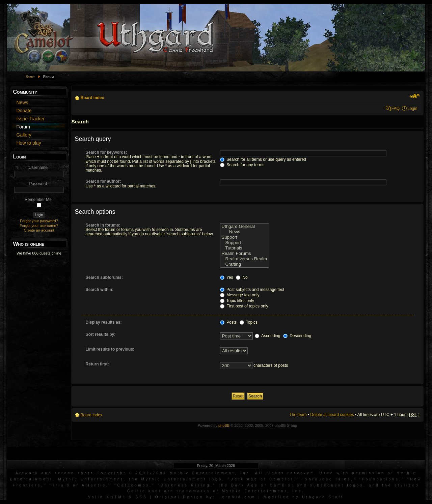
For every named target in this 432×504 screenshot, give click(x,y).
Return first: (97, 364)
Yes (227, 277)
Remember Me (38, 200)
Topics (249, 322)
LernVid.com (237, 497)
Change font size (415, 96)
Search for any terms (242, 165)
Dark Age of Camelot (262, 479)
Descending (297, 336)
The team (298, 415)
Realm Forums (245, 254)
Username (38, 168)
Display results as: (104, 322)
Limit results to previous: (110, 349)
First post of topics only (244, 306)
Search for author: (103, 181)
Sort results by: (101, 334)
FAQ (396, 109)
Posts (228, 322)
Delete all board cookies (332, 415)
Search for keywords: (106, 152)
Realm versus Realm (245, 259)
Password (38, 184)
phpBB (224, 425)
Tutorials (245, 248)
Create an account (39, 230)
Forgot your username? (39, 226)
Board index (92, 98)
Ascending (267, 336)
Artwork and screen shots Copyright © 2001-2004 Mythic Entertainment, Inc (133, 473)
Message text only (240, 295)
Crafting (245, 264)
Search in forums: (103, 225)
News (245, 232)
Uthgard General (245, 227)
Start (30, 77)
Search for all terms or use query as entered (263, 159)
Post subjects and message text (252, 290)
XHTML (116, 497)
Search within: (100, 290)
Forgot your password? (39, 221)
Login (412, 109)
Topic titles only (237, 301)
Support (245, 237)
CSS (141, 497)
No (242, 277)
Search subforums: (104, 277)
